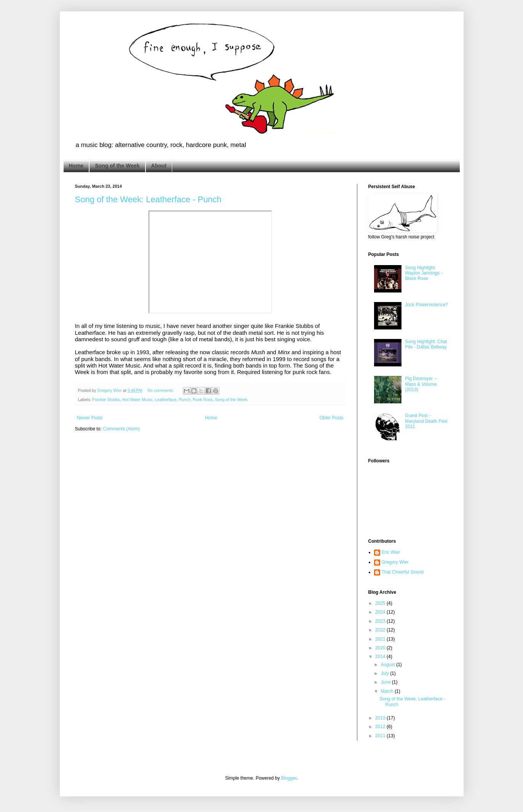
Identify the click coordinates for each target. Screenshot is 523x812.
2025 (381, 603)
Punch (185, 400)
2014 (381, 657)
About (159, 166)
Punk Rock (203, 400)
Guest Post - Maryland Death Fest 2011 (426, 421)
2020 (381, 648)
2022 (381, 630)
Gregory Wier (395, 562)
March (388, 691)
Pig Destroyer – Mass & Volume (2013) (421, 384)
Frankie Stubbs (106, 400)
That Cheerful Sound (403, 572)
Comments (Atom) (121, 429)
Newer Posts (90, 418)
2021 (381, 639)
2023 (381, 621)
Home (76, 166)
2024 (381, 612)
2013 (381, 718)
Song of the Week (117, 166)
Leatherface (166, 400)
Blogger (289, 778)
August (388, 665)
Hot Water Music (137, 400)
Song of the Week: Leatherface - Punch (148, 199)
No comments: (161, 390)
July (385, 673)
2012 (381, 727)
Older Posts (332, 418)
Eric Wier (391, 552)
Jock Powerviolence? (426, 305)
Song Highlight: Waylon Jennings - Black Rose (424, 273)
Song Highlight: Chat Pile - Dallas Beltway (426, 344)
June (386, 682)
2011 (381, 736)
